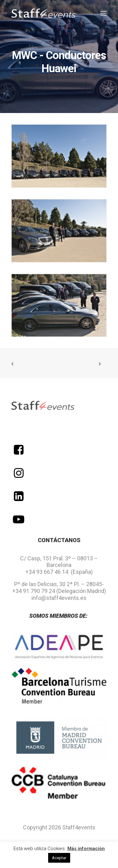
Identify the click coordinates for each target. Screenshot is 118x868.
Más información (86, 849)
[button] (104, 13)
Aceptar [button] (59, 858)
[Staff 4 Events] (43, 13)
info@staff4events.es (59, 598)
